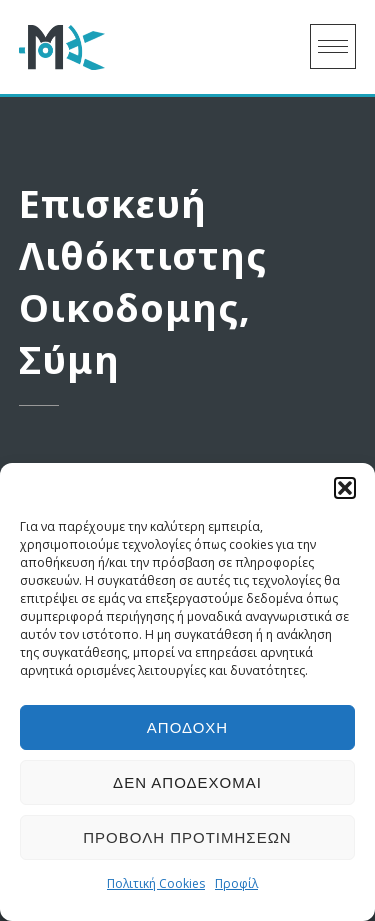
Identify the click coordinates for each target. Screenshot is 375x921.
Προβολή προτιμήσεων (187, 837)
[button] (345, 488)
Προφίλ (236, 883)
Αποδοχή (187, 727)
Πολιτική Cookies (156, 883)
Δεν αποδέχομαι (187, 782)
